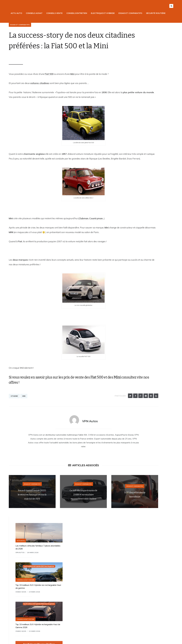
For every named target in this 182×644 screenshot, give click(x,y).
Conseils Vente (56, 13)
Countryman (94, 238)
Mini (70, 85)
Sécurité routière (158, 13)
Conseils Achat (36, 13)
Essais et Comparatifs (132, 13)
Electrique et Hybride (105, 13)
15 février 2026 (145, 365)
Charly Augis (132, 98)
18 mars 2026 (146, 210)
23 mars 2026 (146, 98)
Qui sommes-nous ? (78, 601)
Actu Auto (18, 13)
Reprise (13, 607)
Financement (16, 612)
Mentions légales (77, 607)
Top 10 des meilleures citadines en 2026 (144, 170)
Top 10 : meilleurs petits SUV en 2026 (143, 207)
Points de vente (17, 624)
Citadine (12, 421)
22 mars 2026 (146, 138)
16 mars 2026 (144, 250)
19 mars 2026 (146, 174)
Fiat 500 (47, 85)
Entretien (14, 618)
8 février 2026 (146, 404)
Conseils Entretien (79, 13)
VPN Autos (14, 67)
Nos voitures (16, 601)
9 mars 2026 (144, 325)
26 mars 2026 (144, 59)
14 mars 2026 (144, 289)
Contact (73, 612)
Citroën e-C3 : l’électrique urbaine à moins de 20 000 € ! (151, 322)
